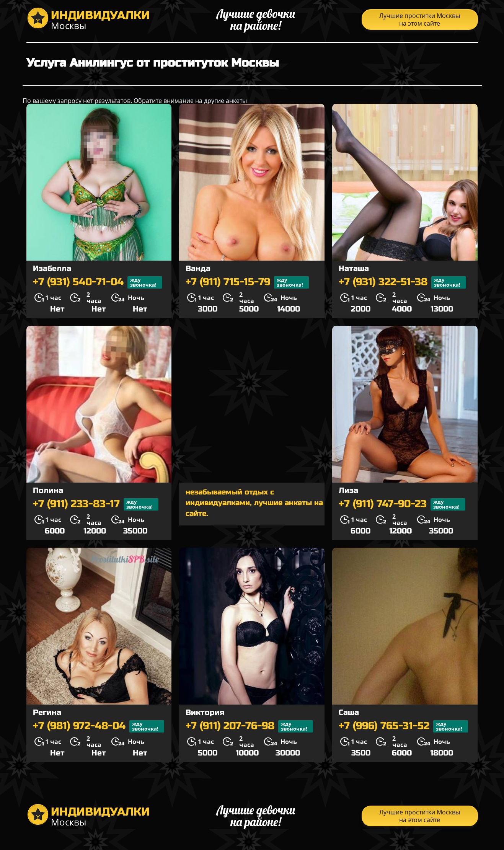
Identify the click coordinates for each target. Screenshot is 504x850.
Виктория (205, 712)
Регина (47, 712)
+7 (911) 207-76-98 (249, 726)
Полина (48, 490)
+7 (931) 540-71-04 (98, 282)
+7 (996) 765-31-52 (403, 726)
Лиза (348, 490)
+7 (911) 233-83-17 (96, 504)
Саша (349, 712)
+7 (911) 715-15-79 (247, 282)
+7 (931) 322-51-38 (402, 282)
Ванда (198, 268)
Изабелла (52, 268)
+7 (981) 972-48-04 (99, 726)
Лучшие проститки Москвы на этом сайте (420, 20)
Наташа (354, 268)
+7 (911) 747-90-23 (402, 504)
